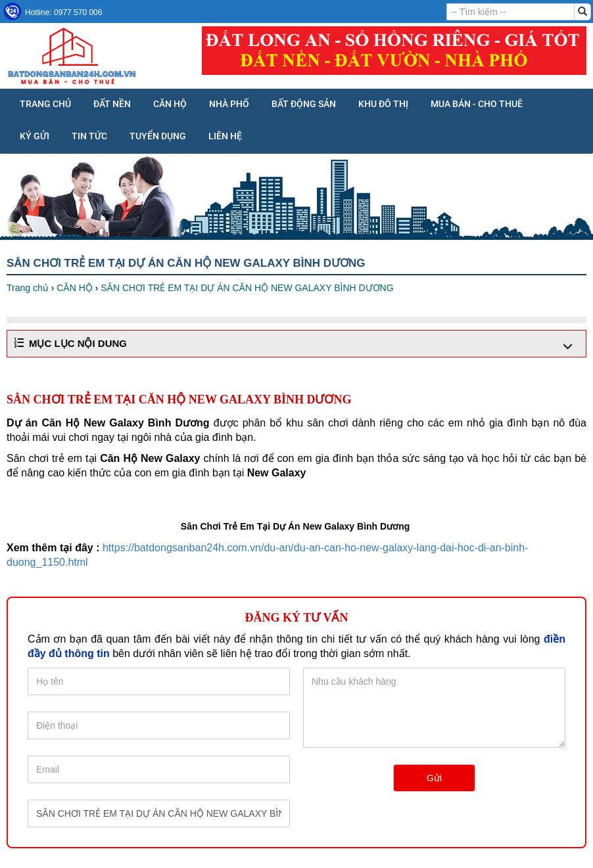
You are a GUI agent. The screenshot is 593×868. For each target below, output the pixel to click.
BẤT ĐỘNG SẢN (304, 104)
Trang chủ (45, 104)
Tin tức (89, 136)
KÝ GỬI (35, 136)
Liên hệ (225, 136)
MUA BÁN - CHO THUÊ (477, 104)
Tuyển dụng (158, 136)
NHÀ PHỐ (229, 104)
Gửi (434, 778)
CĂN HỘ (170, 104)
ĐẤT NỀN (112, 104)
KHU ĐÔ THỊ (383, 104)
